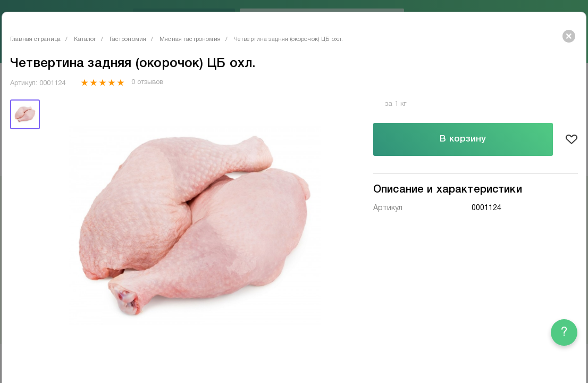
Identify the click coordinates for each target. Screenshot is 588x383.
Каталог (85, 39)
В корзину (463, 139)
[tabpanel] (195, 226)
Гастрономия (128, 39)
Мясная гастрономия (190, 39)
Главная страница (35, 39)
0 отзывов (147, 82)
